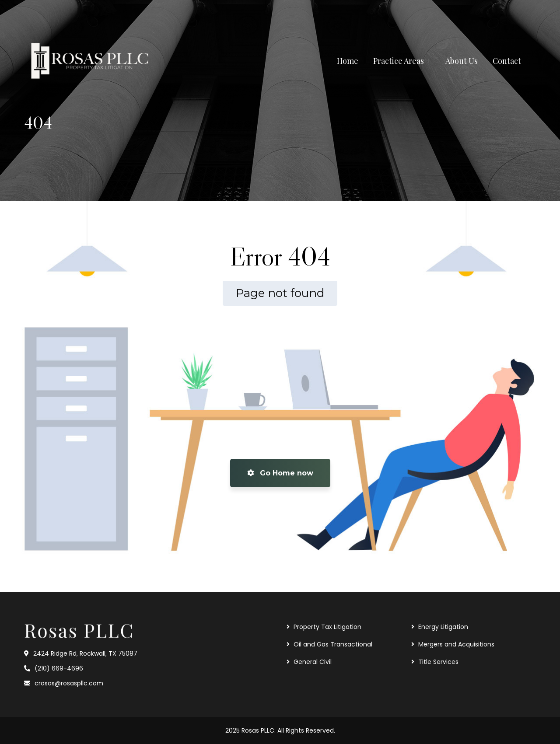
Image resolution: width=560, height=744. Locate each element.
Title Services (438, 662)
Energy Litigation (443, 627)
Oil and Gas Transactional (333, 644)
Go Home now (280, 473)
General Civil (313, 662)
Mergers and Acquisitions (456, 644)
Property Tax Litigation (327, 627)
